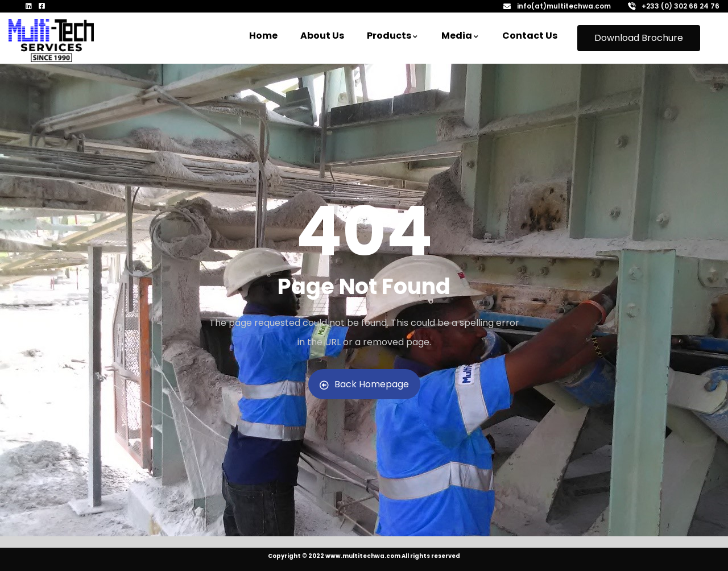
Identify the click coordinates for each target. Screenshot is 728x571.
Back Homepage (364, 384)
